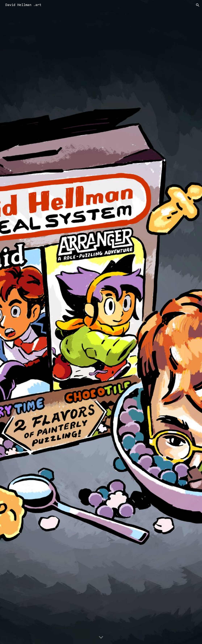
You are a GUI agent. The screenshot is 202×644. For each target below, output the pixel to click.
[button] (198, 5)
